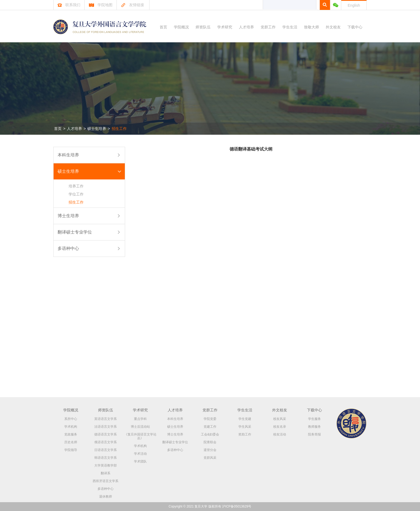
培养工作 (76, 186)
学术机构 (71, 427)
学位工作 (76, 194)
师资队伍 (203, 27)
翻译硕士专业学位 (75, 232)
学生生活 (290, 27)
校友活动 (280, 434)
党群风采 (210, 458)
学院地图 (101, 5)
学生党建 (245, 419)
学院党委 (210, 419)
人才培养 (246, 27)
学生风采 (245, 427)
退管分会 (210, 450)
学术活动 (140, 454)
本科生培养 (68, 155)
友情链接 (132, 5)
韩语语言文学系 (106, 458)
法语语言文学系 (106, 427)
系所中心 (71, 419)
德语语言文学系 (106, 434)
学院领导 (71, 450)
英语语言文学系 (106, 419)
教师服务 (314, 427)
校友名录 (280, 427)
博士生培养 (68, 216)
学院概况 (181, 27)
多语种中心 (68, 248)
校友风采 (280, 419)
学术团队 (140, 461)
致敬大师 (312, 27)
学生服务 (314, 419)
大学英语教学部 (106, 465)
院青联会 (210, 442)
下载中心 (355, 27)
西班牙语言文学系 (106, 481)
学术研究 (225, 27)
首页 (163, 27)
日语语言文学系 (106, 450)
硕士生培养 (97, 129)
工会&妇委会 (210, 434)
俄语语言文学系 (106, 442)
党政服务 (71, 434)
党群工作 (268, 27)
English (354, 5)
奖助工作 (245, 434)
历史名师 (71, 442)
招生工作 (119, 129)
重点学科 (140, 419)
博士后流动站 (140, 427)
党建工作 (210, 427)
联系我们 (69, 5)
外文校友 (333, 27)
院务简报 (314, 434)
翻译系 (106, 473)
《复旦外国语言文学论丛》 (140, 436)
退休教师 (106, 497)
